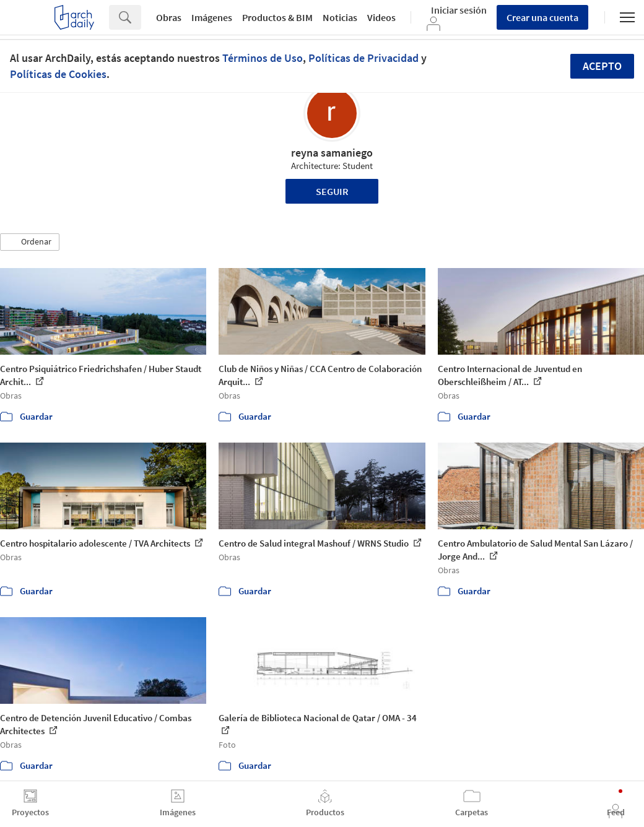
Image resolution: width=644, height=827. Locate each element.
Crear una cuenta (542, 17)
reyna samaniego (332, 153)
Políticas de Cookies (58, 74)
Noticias (340, 17)
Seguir (332, 191)
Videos (381, 17)
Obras (169, 17)
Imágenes (212, 17)
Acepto (602, 66)
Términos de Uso (263, 58)
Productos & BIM (277, 17)
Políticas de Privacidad (363, 58)
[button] (30, 242)
